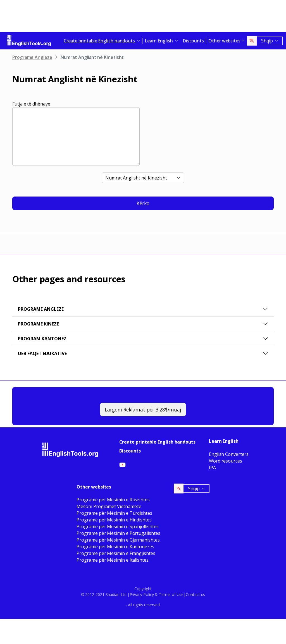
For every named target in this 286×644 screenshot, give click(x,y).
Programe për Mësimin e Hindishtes (114, 520)
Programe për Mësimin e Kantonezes (115, 547)
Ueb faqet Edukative (42, 353)
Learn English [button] (159, 41)
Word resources (226, 461)
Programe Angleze (32, 57)
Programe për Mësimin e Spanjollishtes (117, 526)
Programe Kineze (38, 324)
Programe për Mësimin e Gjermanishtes (118, 540)
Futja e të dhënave (31, 104)
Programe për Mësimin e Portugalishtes (118, 533)
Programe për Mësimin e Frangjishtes (116, 553)
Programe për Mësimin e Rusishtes (113, 500)
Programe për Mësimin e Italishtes (112, 560)
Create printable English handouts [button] (100, 41)
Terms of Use (171, 594)
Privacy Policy (142, 594)
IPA (212, 468)
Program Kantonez (42, 339)
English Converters (229, 454)
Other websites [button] (224, 41)
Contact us (195, 594)
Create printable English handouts (157, 442)
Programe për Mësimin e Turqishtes (114, 513)
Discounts (193, 41)
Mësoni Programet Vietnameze (109, 506)
